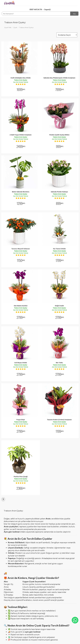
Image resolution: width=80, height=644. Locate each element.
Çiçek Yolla (8, 28)
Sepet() (47, 9)
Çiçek (15, 28)
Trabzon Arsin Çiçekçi (26, 28)
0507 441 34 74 (36, 9)
